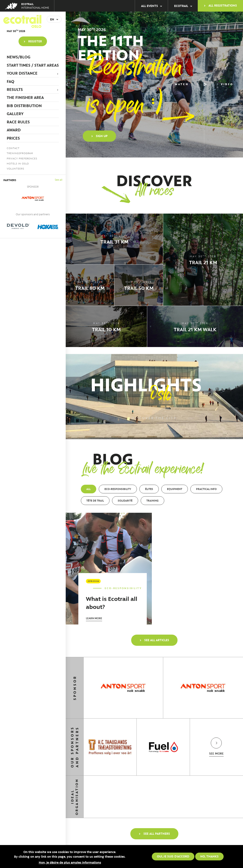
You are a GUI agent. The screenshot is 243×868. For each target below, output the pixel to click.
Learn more (94, 618)
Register (35, 41)
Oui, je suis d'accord (173, 856)
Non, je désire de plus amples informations (70, 862)
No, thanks (209, 856)
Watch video (204, 85)
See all (59, 180)
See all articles (157, 640)
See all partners (157, 833)
